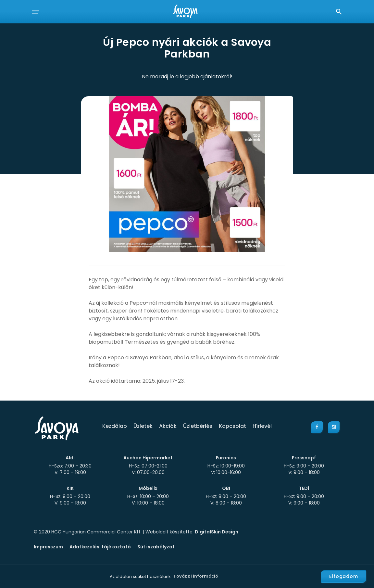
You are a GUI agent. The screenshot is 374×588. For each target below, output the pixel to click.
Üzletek (143, 426)
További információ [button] (196, 576)
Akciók (168, 426)
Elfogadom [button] (344, 576)
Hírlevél (262, 426)
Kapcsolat (232, 426)
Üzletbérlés (198, 426)
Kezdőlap (115, 426)
